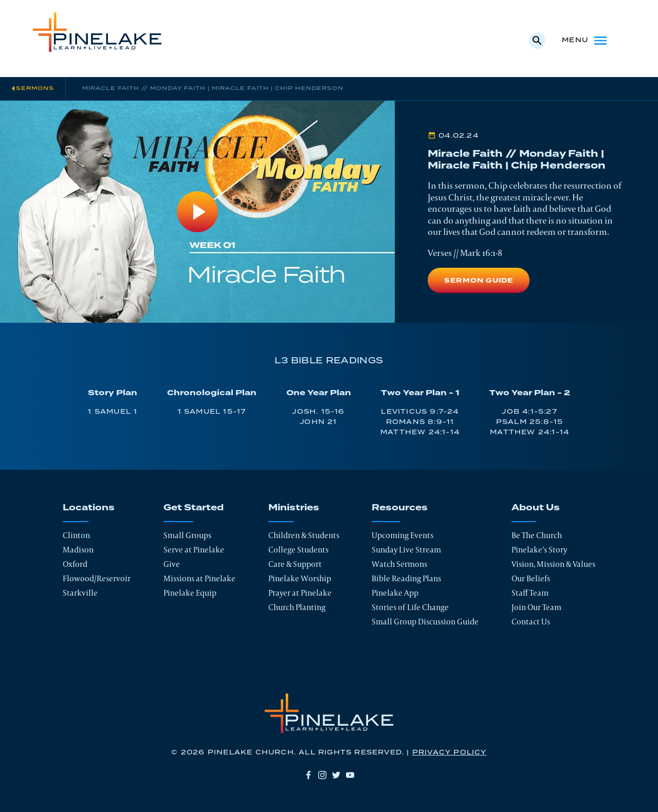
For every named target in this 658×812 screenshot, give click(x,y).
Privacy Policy (450, 753)
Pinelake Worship (300, 578)
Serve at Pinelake (194, 550)
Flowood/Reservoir (97, 578)
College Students (298, 550)
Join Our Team (536, 607)
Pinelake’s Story (539, 550)
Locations (89, 508)
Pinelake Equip (190, 593)
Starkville (80, 593)
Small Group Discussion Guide (425, 622)
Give (172, 564)
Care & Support (295, 564)
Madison (78, 550)
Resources (400, 508)
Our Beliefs (531, 578)
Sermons (35, 88)
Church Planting (297, 607)
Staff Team (530, 593)
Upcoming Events (403, 535)
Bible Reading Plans (406, 578)
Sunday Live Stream (406, 550)
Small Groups (187, 535)
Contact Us (531, 622)
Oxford (75, 564)
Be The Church (537, 535)
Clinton (76, 535)
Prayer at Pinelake (300, 593)
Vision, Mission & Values (553, 564)
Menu (585, 41)
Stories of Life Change (410, 607)
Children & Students (304, 535)
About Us (536, 508)
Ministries (294, 508)
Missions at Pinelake (199, 578)
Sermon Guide (479, 281)
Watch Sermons (399, 564)
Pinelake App (395, 593)
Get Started (194, 508)
